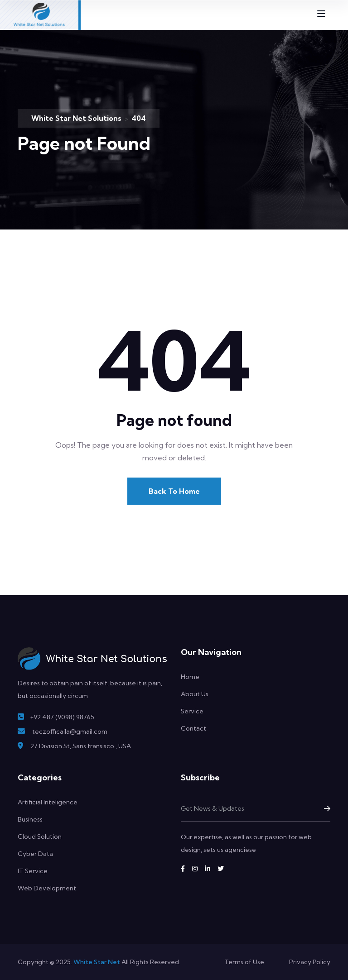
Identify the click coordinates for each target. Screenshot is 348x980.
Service (192, 711)
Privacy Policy (310, 962)
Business (30, 819)
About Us (195, 694)
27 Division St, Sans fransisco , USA (81, 746)
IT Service (33, 871)
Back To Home (174, 491)
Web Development (47, 888)
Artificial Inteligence (48, 802)
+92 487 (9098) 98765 (62, 717)
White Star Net (97, 962)
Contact (193, 728)
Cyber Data (35, 854)
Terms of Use (244, 962)
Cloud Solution (40, 837)
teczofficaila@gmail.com (70, 731)
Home (190, 677)
